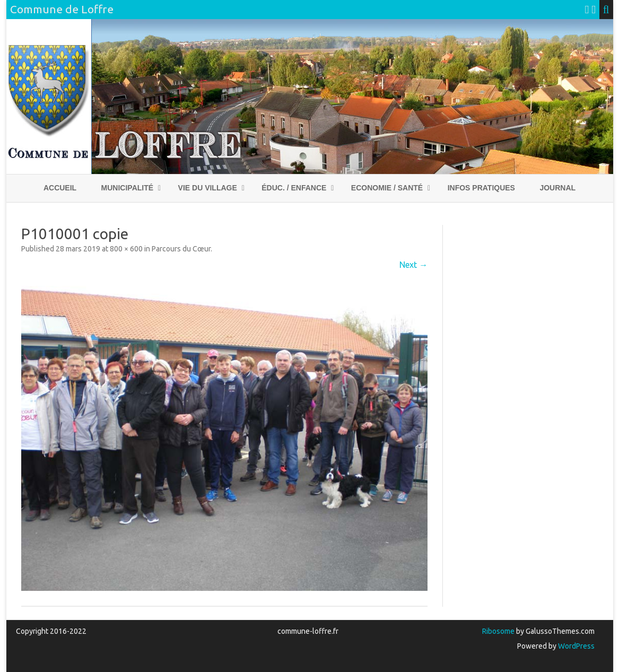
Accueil (60, 188)
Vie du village (208, 188)
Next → (413, 265)
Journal (557, 188)
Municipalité (128, 188)
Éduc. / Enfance (294, 188)
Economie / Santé (387, 188)
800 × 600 (126, 249)
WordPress (576, 646)
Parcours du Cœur (181, 249)
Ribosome (498, 631)
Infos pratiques (481, 188)
